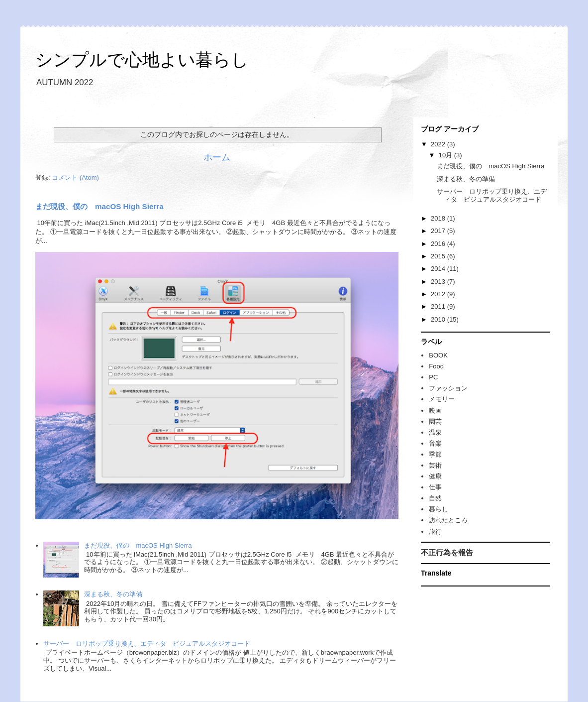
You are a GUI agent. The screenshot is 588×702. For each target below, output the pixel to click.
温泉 (435, 432)
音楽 (435, 443)
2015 (439, 256)
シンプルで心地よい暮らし (142, 59)
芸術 (435, 465)
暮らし (439, 509)
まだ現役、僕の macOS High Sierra (99, 206)
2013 (439, 282)
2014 (439, 269)
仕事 (435, 487)
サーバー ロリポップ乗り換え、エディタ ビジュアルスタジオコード (147, 643)
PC (433, 377)
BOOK (438, 355)
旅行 (435, 531)
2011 (439, 306)
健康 (435, 476)
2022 (439, 144)
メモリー (442, 399)
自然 (435, 498)
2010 (439, 319)
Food (436, 366)
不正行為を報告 (447, 552)
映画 (435, 410)
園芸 (435, 421)
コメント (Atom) (75, 177)
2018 (439, 218)
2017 (439, 231)
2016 (439, 244)
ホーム (217, 157)
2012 (439, 294)
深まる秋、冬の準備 (113, 594)
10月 (446, 155)
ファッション (448, 388)
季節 (435, 454)
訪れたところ (448, 520)
